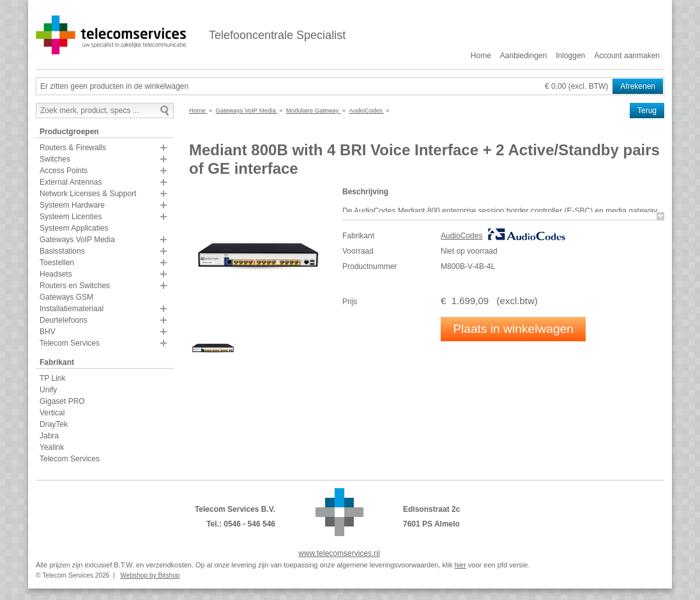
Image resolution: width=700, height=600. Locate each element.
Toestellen (57, 263)
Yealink (52, 447)
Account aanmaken (627, 56)
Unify (48, 390)
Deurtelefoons (64, 320)
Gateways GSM (66, 297)
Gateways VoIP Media (77, 240)
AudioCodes (461, 236)
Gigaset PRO (62, 401)
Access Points (64, 171)
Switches (55, 159)
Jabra (49, 436)
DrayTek (54, 424)
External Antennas (71, 182)
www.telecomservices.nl (339, 553)
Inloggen (570, 56)
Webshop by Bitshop (150, 575)
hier (460, 565)
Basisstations (62, 251)
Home (481, 56)
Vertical (52, 413)
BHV (48, 332)
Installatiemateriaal (72, 309)
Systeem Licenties (71, 217)
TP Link (52, 378)
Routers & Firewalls (73, 148)
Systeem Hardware (72, 205)
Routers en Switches (75, 286)
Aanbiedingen (523, 56)
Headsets (56, 274)
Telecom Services (70, 343)
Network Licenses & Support (88, 194)
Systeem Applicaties (74, 228)
